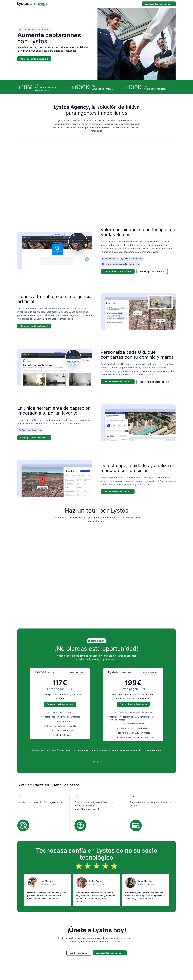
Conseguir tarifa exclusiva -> (159, 4)
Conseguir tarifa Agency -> (60, 704)
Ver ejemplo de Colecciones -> (154, 383)
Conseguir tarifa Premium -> (133, 704)
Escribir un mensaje (79, 953)
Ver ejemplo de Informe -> (152, 272)
